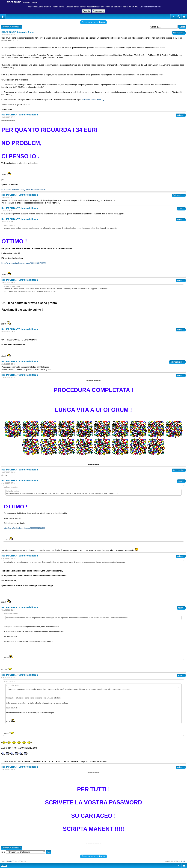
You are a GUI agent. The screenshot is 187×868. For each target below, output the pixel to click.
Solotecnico (179, 33)
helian (181, 209)
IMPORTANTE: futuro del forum (22, 2)
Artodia (184, 861)
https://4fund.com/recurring (93, 99)
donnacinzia (179, 470)
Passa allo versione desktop (93, 22)
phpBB (12, 861)
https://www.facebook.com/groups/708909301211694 (24, 189)
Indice (4, 865)
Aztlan (181, 675)
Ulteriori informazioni (150, 7)
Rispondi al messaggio (11, 27)
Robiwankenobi (177, 362)
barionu (181, 115)
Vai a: (3, 852)
